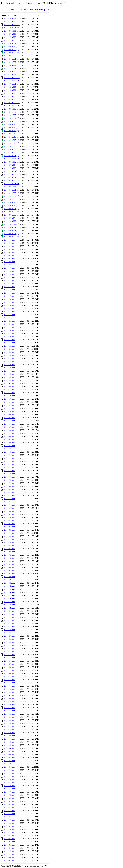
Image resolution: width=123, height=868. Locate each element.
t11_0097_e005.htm (12, 96)
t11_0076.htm (10, 474)
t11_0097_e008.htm (12, 37)
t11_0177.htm (10, 789)
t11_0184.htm (10, 811)
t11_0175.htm (10, 783)
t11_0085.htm (10, 502)
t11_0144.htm (10, 686)
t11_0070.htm (10, 455)
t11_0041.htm (10, 371)
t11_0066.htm (10, 443)
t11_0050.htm (10, 399)
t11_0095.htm (10, 549)
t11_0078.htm (10, 480)
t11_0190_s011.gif (11, 224)
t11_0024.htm (10, 318)
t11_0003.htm (10, 252)
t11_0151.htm (10, 708)
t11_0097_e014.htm (12, 218)
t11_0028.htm (10, 330)
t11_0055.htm (10, 421)
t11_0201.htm (10, 861)
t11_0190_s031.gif (11, 59)
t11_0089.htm (10, 514)
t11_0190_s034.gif (11, 149)
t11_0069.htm (10, 452)
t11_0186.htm (10, 817)
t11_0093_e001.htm (12, 90)
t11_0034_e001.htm (12, 18)
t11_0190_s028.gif (11, 56)
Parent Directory (11, 15)
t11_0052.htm (10, 405)
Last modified (27, 10)
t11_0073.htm (10, 464)
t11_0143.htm (10, 683)
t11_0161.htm (10, 739)
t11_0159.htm (10, 733)
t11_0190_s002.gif (11, 112)
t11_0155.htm (10, 720)
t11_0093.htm (10, 530)
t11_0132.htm (10, 648)
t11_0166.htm (10, 754)
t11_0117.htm (9, 602)
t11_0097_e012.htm (12, 174)
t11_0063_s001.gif (11, 156)
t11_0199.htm (10, 854)
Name (12, 10)
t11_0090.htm (10, 517)
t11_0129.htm (10, 639)
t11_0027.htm (10, 327)
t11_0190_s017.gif (11, 140)
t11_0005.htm (10, 259)
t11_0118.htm (9, 605)
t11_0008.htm (10, 268)
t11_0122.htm (10, 617)
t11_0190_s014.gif (11, 202)
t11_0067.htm (10, 446)
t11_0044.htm (10, 380)
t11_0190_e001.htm (12, 187)
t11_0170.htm (10, 243)
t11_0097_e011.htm (12, 171)
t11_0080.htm (10, 486)
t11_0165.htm (10, 751)
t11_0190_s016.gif (11, 137)
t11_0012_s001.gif (11, 68)
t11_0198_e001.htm (12, 65)
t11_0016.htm (10, 293)
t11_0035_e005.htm (12, 81)
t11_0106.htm (10, 567)
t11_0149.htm (10, 701)
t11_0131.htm (10, 645)
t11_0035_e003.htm (12, 78)
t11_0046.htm (10, 386)
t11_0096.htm (10, 552)
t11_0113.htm (9, 589)
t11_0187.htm (10, 820)
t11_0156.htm (10, 723)
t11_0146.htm (10, 692)
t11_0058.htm (10, 430)
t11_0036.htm (10, 355)
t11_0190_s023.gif (11, 230)
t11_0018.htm (10, 299)
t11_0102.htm (10, 555)
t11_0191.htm (10, 832)
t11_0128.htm (10, 636)
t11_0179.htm (10, 795)
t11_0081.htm (10, 489)
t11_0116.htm (9, 599)
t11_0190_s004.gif (11, 196)
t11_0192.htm (10, 836)
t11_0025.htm (10, 321)
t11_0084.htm (10, 499)
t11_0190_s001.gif (11, 190)
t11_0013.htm (10, 284)
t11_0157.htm (10, 726)
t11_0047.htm (10, 390)
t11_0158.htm (10, 730)
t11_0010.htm (10, 274)
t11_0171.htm (10, 770)
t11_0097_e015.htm (12, 40)
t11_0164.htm (10, 748)
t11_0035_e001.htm (12, 75)
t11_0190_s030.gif (11, 215)
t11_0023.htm (10, 315)
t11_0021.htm (10, 308)
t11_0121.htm (10, 614)
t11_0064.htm (10, 436)
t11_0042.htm (10, 374)
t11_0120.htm (10, 611)
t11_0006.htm (10, 262)
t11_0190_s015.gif (11, 134)
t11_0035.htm (10, 352)
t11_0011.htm (9, 277)
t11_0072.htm (10, 461)
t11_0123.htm (10, 620)
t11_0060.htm (10, 415)
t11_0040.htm (10, 368)
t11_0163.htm (10, 745)
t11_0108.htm (10, 574)
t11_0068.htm (10, 449)
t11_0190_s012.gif (11, 128)
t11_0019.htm (10, 302)
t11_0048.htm (10, 393)
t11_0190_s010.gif (11, 124)
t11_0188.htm (10, 823)
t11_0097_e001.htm (12, 31)
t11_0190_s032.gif (11, 62)
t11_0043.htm (10, 377)
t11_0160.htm (10, 736)
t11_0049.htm (10, 396)
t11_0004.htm (10, 255)
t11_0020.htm (10, 305)
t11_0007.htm (10, 265)
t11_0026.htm (10, 324)
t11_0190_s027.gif (11, 212)
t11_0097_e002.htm (12, 162)
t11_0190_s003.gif (11, 193)
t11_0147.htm (10, 695)
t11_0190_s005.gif (11, 115)
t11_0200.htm (10, 857)
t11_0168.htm (10, 761)
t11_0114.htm (9, 592)
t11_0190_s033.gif (11, 146)
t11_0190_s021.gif (11, 227)
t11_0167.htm (10, 758)
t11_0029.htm (10, 333)
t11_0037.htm (10, 358)
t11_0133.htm (10, 652)
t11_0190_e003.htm (12, 109)
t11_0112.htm (9, 586)
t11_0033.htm (10, 346)
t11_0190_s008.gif (11, 121)
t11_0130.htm (10, 642)
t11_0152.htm (10, 711)
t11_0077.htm (10, 477)
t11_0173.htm (10, 776)
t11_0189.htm (10, 826)
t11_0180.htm (10, 798)
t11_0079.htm (10, 483)
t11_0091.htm (10, 521)
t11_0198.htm (10, 829)
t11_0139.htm (10, 670)
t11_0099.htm (10, 539)
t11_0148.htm (10, 698)
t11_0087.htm (10, 508)
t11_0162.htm (10, 742)
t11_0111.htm (9, 583)
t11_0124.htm (10, 623)
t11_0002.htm (10, 249)
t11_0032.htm (10, 343)
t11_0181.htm (10, 801)
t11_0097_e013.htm (12, 177)
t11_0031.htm (10, 340)
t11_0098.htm (10, 542)
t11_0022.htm (10, 312)
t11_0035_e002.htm (12, 22)
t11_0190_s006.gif (11, 199)
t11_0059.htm (10, 433)
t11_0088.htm (10, 511)
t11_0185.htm (10, 814)
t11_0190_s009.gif (11, 43)
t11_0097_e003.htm (12, 93)
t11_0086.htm (10, 505)
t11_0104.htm (10, 561)
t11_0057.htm (10, 427)
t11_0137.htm (10, 664)
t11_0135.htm (10, 658)
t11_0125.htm (10, 627)
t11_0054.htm (10, 411)
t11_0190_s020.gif (11, 50)
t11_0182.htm (10, 804)
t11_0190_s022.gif (11, 143)
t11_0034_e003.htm (12, 71)
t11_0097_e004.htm (12, 165)
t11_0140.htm (10, 673)
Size (37, 10)
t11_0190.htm (10, 767)
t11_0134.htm (10, 655)
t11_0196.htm (10, 848)
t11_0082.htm (10, 492)
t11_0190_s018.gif (11, 206)
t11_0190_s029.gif (11, 237)
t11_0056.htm (10, 424)
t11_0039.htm (10, 365)
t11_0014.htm (10, 287)
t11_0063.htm (10, 418)
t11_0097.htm (10, 545)
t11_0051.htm (10, 402)
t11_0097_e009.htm (12, 168)
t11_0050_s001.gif (11, 28)
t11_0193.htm (10, 839)
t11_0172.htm (10, 773)
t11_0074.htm (10, 468)
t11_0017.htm (10, 296)
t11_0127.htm (10, 633)
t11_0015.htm (10, 290)
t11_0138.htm (10, 667)
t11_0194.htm (10, 842)
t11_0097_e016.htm (12, 106)
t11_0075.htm (10, 471)
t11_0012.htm (10, 280)
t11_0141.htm (10, 676)
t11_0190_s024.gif (11, 53)
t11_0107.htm (10, 570)
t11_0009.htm (10, 271)
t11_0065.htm (10, 439)
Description (44, 10)
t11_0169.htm (10, 764)
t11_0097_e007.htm (12, 34)
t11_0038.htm (10, 361)
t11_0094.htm (10, 527)
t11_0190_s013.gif (11, 131)
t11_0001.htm (10, 246)
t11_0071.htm (10, 458)
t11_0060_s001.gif (11, 84)
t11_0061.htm (10, 240)
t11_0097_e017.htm (12, 181)
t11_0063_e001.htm (12, 87)
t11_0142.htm (10, 680)
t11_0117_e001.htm (12, 184)
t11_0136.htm (10, 661)
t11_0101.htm (10, 533)
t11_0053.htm (10, 408)
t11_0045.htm (10, 383)
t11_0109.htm (10, 577)
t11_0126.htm (10, 630)
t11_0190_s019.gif (11, 46)
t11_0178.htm (10, 792)
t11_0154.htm (10, 717)
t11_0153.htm (10, 714)
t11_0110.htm (9, 580)
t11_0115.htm (9, 595)
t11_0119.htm (9, 608)
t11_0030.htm (10, 337)
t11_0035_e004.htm (12, 25)
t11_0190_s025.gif (11, 234)
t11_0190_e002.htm (12, 221)
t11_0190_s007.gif (11, 118)
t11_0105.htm (10, 564)
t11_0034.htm (10, 349)
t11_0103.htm (10, 558)
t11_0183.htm (10, 807)
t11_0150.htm (10, 705)
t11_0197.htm (10, 851)
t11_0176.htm (10, 786)
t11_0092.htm (10, 524)
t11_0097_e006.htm (12, 100)
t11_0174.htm (10, 779)
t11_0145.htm (10, 689)
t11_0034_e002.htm (12, 153)
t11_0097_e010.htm (12, 103)
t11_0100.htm (10, 536)
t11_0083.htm (10, 496)
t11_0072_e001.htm (12, 159)
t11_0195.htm (10, 845)
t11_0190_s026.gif (11, 209)
